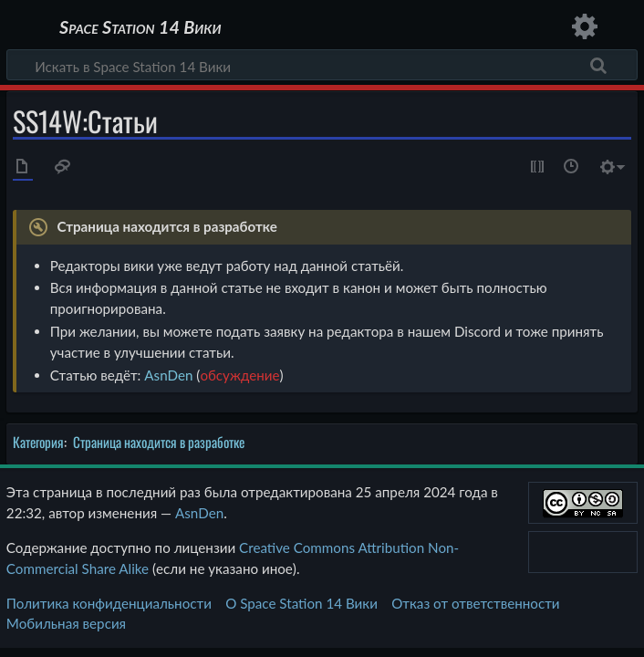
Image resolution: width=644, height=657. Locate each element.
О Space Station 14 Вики (301, 603)
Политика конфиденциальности (109, 603)
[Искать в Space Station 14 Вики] (322, 65)
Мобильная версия (66, 623)
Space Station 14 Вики (140, 27)
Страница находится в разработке (159, 442)
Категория (38, 442)
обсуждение (239, 375)
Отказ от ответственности (475, 603)
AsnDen (168, 375)
